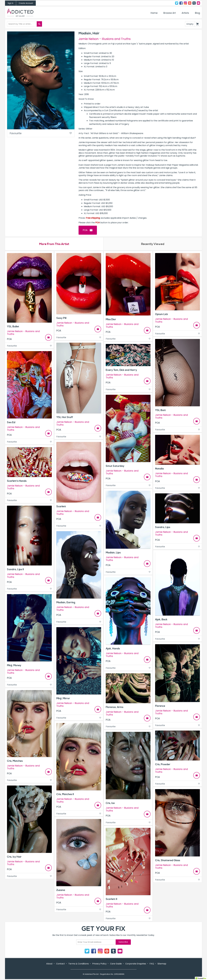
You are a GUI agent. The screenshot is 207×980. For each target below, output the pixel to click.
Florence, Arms (115, 707)
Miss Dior (111, 319)
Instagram (185, 3)
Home (154, 13)
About (49, 964)
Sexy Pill (61, 318)
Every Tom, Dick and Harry (121, 370)
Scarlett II (111, 899)
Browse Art (170, 13)
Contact (198, 3)
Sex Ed (11, 422)
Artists (185, 13)
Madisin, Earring (66, 602)
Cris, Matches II (65, 794)
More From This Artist (54, 244)
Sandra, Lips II (15, 569)
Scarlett (61, 506)
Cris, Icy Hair (14, 857)
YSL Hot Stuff (65, 417)
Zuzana (61, 890)
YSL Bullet (13, 327)
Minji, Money (14, 665)
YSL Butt (160, 410)
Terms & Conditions (79, 964)
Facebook (181, 3)
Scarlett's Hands (17, 481)
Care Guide (116, 964)
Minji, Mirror (63, 698)
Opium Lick (162, 314)
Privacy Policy (99, 964)
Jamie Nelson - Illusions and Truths (105, 39)
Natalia (159, 469)
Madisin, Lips (113, 553)
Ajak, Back (161, 619)
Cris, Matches (15, 761)
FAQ (152, 964)
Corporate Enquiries (136, 964)
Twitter (177, 3)
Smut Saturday (115, 466)
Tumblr (194, 3)
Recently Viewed (153, 244)
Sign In (10, 3)
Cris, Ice (110, 803)
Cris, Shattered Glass (168, 860)
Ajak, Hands (113, 649)
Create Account (26, 3)
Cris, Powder (163, 764)
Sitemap (162, 964)
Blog (197, 13)
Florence (160, 706)
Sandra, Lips (163, 527)
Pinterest (190, 3)
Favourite (41, 133)
